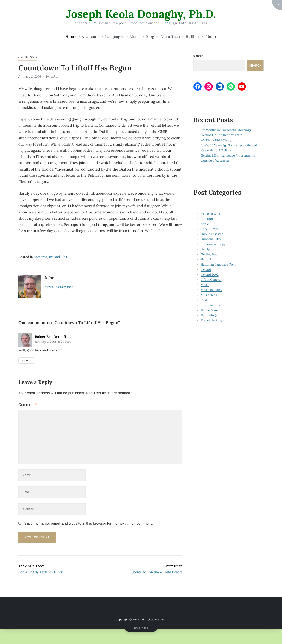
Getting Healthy (212, 254)
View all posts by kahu (59, 287)
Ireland (54, 257)
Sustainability (210, 305)
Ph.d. (65, 257)
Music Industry (211, 290)
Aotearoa (28, 57)
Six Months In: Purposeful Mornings (226, 130)
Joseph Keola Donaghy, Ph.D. (141, 14)
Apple (205, 224)
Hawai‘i (206, 259)
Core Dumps (210, 229)
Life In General (211, 280)
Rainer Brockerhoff (50, 337)
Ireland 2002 (210, 275)
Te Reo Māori (210, 310)
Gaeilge (206, 249)
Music (205, 285)
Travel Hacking (211, 320)
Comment (28, 405)
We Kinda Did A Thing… (217, 140)
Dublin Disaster (212, 234)
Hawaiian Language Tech (218, 265)
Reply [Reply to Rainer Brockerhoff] (26, 360)
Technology (209, 315)
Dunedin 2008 (211, 239)
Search (198, 56)
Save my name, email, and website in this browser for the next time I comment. (88, 523)
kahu (54, 76)
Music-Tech (209, 295)
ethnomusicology (213, 244)
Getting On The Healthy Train (222, 135)
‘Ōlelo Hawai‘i (210, 214)
